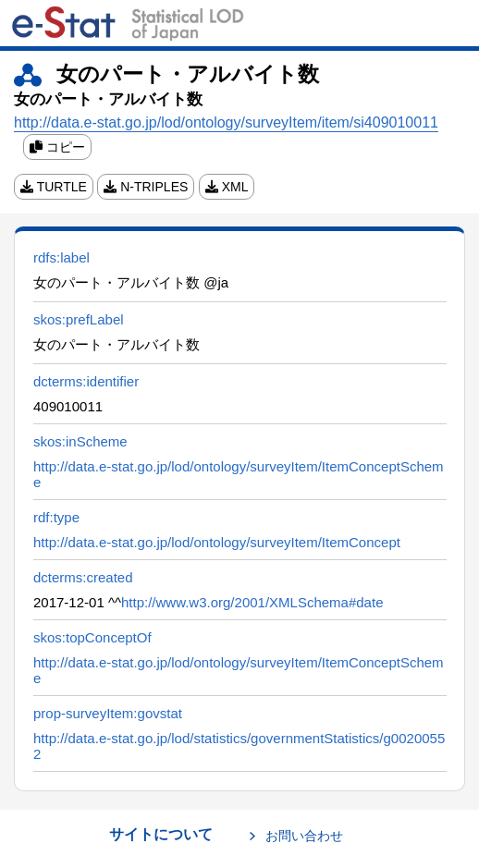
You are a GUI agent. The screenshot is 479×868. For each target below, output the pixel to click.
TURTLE (54, 187)
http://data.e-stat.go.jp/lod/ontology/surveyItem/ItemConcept (217, 542)
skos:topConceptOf (92, 637)
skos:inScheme (80, 441)
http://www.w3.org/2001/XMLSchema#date (252, 602)
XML (227, 187)
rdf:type (56, 517)
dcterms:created (83, 577)
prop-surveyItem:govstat (108, 713)
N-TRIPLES (146, 187)
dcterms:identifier (86, 381)
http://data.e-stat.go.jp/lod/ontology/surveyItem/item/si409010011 (226, 122)
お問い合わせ (304, 836)
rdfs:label (61, 257)
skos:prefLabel (79, 319)
